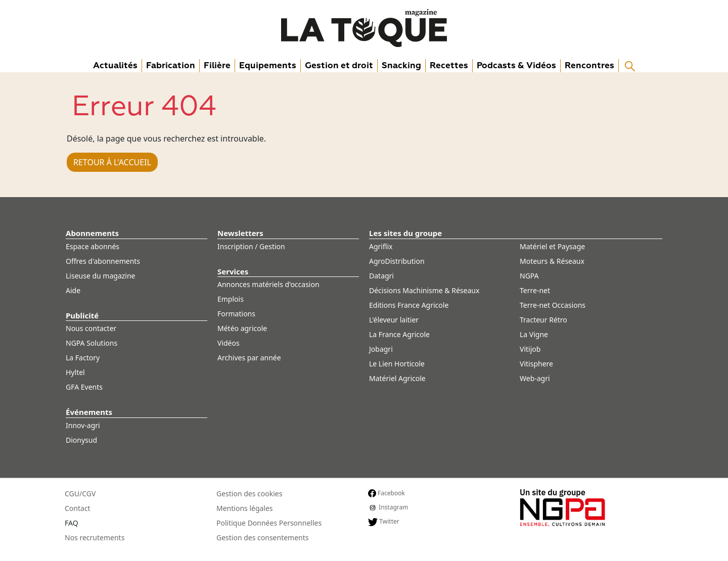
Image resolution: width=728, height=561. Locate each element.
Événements (89, 412)
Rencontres (589, 65)
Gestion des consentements (263, 537)
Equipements (268, 65)
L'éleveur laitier (394, 320)
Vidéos (229, 343)
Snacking (401, 65)
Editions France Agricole (409, 305)
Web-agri (535, 378)
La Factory (83, 358)
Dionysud (81, 440)
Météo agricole (242, 328)
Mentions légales (245, 508)
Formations (236, 314)
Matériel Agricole (397, 378)
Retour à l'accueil (112, 162)
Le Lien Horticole (397, 364)
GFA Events (84, 387)
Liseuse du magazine (101, 276)
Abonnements (92, 233)
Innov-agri (83, 425)
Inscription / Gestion (251, 246)
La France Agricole (399, 334)
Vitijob (530, 349)
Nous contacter (91, 328)
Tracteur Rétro (543, 320)
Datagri (381, 276)
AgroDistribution (397, 261)
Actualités (115, 65)
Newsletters (240, 233)
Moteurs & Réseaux (552, 261)
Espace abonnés (93, 246)
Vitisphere (536, 364)
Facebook (386, 493)
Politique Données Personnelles (269, 523)
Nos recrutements (95, 537)
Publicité (82, 315)
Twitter (384, 522)
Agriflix (381, 246)
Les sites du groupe (405, 233)
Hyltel (75, 372)
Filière (217, 65)
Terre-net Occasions (553, 305)
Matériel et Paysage (552, 246)
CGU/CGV (80, 494)
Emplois (231, 299)
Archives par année (249, 358)
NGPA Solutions (92, 343)
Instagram (388, 507)
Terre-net (535, 290)
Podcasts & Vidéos (516, 65)
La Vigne (534, 334)
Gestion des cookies (249, 494)
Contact (78, 508)
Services (233, 271)
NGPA (529, 276)
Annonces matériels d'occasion (268, 284)
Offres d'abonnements (103, 261)
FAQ (72, 523)
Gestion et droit (339, 65)
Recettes (449, 65)
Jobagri (381, 349)
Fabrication (171, 65)
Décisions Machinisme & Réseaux (424, 290)
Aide (73, 290)
